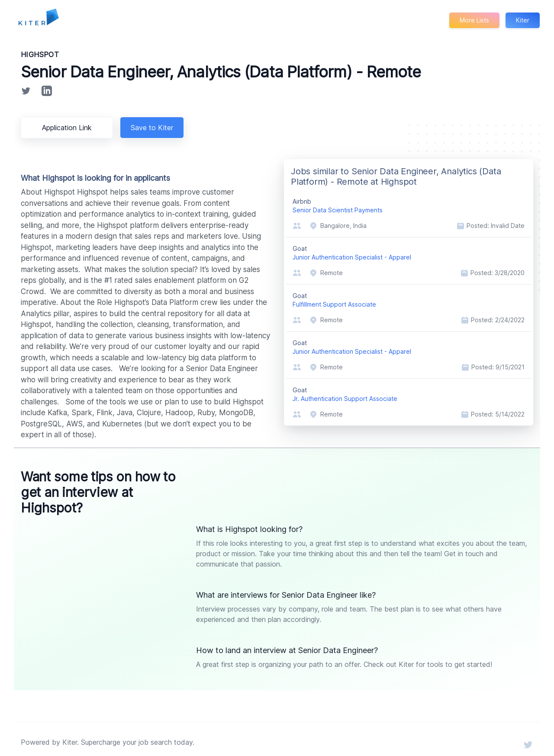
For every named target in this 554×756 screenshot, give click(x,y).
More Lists (474, 20)
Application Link (68, 128)
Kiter (522, 20)
